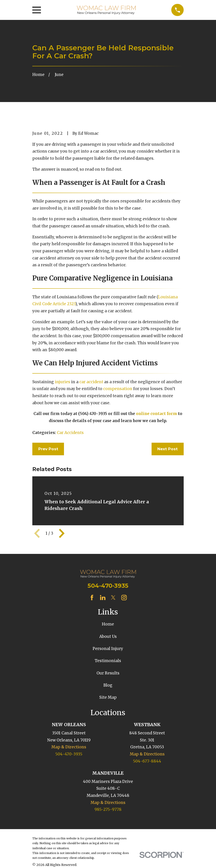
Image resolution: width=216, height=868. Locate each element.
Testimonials (108, 661)
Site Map (108, 697)
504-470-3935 (108, 586)
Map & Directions (69, 747)
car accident (91, 382)
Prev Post (48, 449)
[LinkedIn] (103, 598)
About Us (108, 636)
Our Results (108, 673)
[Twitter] (113, 598)
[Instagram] (124, 598)
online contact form (156, 414)
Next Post (168, 449)
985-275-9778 (108, 809)
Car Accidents (70, 433)
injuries (62, 382)
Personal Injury (108, 649)
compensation (118, 389)
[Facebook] (92, 598)
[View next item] (62, 533)
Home (108, 624)
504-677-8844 (147, 761)
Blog (108, 685)
